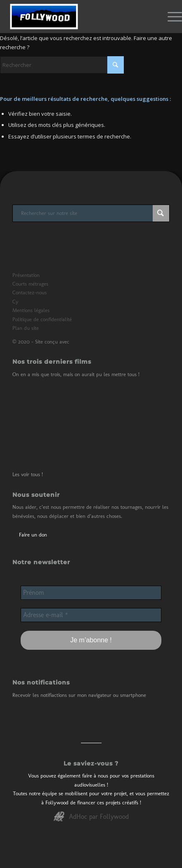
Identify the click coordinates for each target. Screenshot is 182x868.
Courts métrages (30, 284)
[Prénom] (91, 593)
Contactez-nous (30, 292)
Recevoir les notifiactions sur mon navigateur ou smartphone (79, 695)
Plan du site (26, 328)
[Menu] (171, 17)
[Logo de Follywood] (73, 17)
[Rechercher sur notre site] (91, 213)
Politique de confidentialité (42, 319)
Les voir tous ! (28, 474)
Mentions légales (31, 310)
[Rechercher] (62, 65)
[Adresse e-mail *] (91, 615)
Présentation (26, 275)
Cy (15, 302)
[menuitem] (171, 17)
